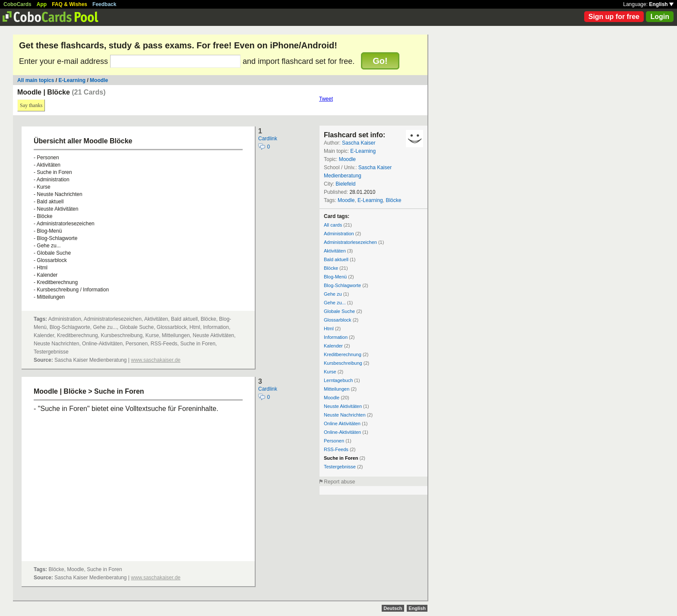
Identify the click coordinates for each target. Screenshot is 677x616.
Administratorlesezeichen (350, 242)
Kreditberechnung (343, 354)
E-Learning (72, 80)
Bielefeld (345, 184)
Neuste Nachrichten (345, 415)
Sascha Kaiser (359, 143)
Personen (334, 441)
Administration (339, 234)
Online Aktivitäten (342, 423)
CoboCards (17, 4)
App (42, 4)
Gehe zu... (335, 303)
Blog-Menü (335, 277)
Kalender (333, 346)
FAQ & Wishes (70, 4)
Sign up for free (614, 17)
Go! (380, 61)
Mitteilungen (337, 389)
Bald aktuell (336, 259)
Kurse (330, 372)
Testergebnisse (340, 467)
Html (329, 329)
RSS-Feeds (336, 449)
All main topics (36, 80)
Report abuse (339, 482)
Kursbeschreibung (343, 363)
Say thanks (31, 105)
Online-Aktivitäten (342, 432)
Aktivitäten (335, 251)
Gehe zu (333, 294)
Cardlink (268, 139)
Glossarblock (338, 320)
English (661, 4)
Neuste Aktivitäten (343, 406)
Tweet (326, 99)
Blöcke (393, 200)
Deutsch (393, 608)
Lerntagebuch (338, 380)
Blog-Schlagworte (342, 285)
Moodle (99, 80)
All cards (333, 225)
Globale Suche (339, 311)
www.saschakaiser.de (156, 360)
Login (660, 17)
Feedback (104, 4)
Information (336, 337)
